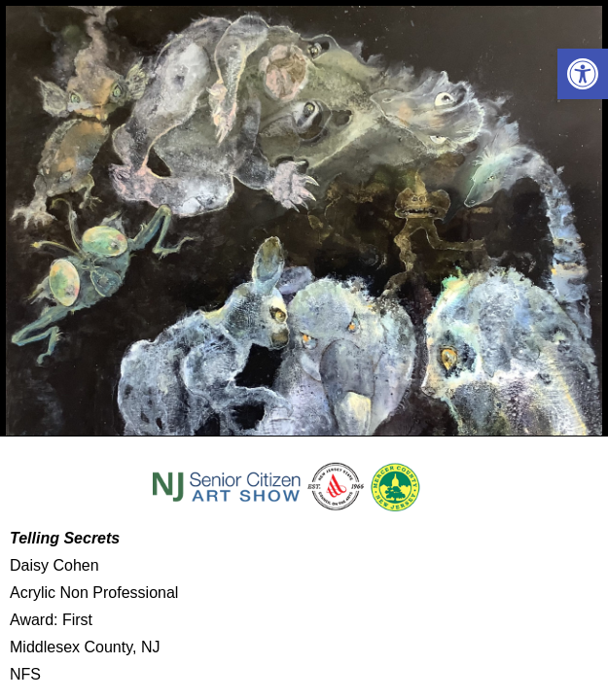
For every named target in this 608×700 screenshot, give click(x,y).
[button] (583, 74)
